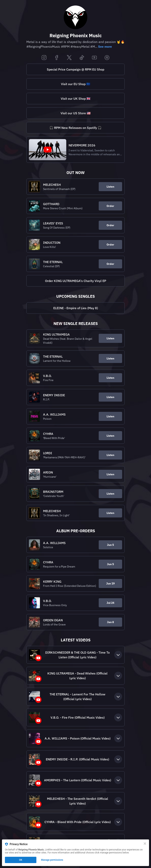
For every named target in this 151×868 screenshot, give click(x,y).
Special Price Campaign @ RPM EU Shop (75, 69)
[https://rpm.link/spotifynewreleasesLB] (75, 128)
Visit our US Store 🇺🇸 (76, 113)
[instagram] (44, 58)
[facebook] (57, 58)
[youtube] (94, 58)
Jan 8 (110, 622)
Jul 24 (110, 603)
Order (110, 206)
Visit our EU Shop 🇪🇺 (76, 84)
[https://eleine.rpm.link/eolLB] (75, 308)
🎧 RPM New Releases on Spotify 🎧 (75, 128)
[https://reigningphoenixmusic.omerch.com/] (75, 99)
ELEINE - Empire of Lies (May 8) (76, 308)
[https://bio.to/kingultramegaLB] (75, 281)
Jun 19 (110, 583)
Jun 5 (110, 545)
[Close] (145, 844)
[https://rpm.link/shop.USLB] (75, 113)
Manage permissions (52, 860)
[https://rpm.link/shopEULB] (75, 84)
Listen (110, 187)
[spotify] (107, 58)
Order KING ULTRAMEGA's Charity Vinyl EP (76, 281)
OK (21, 860)
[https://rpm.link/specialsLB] (75, 69)
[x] (69, 58)
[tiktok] (82, 58)
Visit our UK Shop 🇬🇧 (76, 99)
